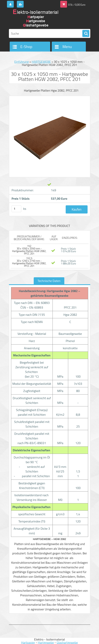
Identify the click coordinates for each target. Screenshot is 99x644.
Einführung (22, 62)
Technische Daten (49, 281)
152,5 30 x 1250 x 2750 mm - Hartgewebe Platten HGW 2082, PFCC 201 (29, 262)
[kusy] (16, 209)
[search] (86, 34)
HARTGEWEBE (41, 62)
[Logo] (36, 19)
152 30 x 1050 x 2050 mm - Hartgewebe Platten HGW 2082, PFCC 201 (29, 250)
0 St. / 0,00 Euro (77, 5)
